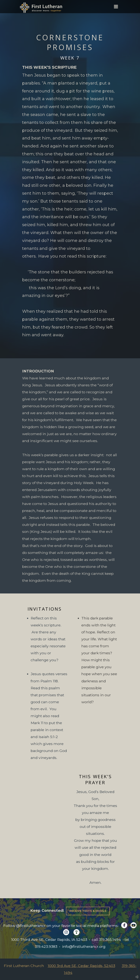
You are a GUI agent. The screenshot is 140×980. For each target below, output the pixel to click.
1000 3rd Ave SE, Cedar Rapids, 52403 (81, 966)
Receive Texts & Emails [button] (88, 911)
